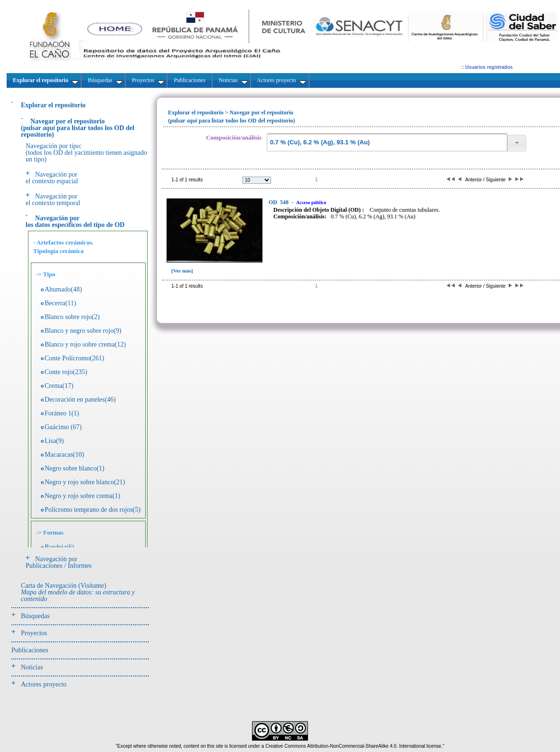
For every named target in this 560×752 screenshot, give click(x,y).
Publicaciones (30, 650)
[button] (517, 143)
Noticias (32, 667)
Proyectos (34, 633)
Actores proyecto (44, 684)
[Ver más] (182, 271)
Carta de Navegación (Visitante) (78, 592)
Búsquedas (35, 616)
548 (279, 202)
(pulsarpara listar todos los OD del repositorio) (78, 128)
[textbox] (387, 143)
